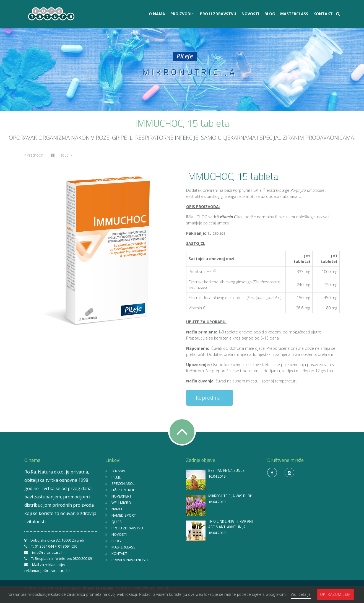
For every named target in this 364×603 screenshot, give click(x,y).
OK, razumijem (336, 594)
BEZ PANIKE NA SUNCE (226, 470)
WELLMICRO (121, 503)
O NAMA (157, 14)
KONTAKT (323, 14)
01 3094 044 (44, 546)
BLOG (270, 14)
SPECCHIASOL (123, 483)
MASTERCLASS (294, 14)
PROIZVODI (181, 14)
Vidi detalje (301, 594)
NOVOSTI (250, 14)
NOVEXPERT (121, 496)
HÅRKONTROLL (124, 490)
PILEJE (116, 477)
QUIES (117, 522)
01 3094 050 (68, 546)
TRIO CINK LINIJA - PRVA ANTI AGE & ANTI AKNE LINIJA (231, 524)
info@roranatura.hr (49, 552)
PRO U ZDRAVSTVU (218, 14)
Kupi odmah (210, 398)
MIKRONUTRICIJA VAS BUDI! (230, 496)
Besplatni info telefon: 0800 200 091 (64, 558)
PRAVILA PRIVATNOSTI (130, 560)
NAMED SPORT (124, 515)
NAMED (118, 509)
